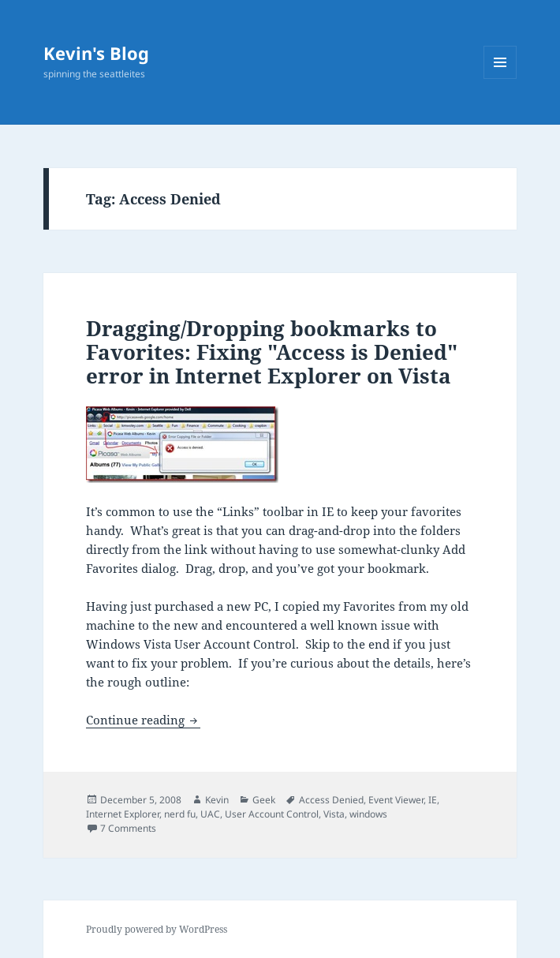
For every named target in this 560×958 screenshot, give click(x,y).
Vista (334, 814)
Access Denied (331, 800)
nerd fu (180, 814)
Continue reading (143, 720)
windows (368, 814)
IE (433, 800)
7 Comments (128, 828)
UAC (210, 814)
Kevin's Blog (96, 53)
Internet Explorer (123, 814)
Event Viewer (396, 800)
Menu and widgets (500, 79)
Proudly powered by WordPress (157, 929)
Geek (264, 800)
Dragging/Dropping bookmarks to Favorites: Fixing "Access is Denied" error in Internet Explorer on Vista (272, 352)
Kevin (217, 800)
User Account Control (272, 814)
